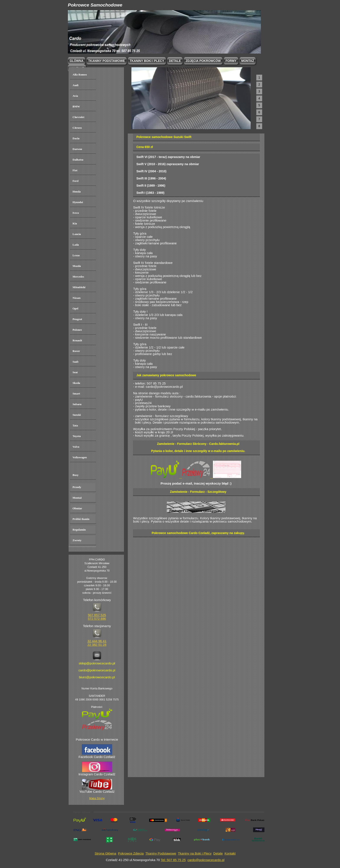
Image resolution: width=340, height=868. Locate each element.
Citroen (77, 128)
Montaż (248, 61)
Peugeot (77, 319)
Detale (175, 61)
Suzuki (77, 415)
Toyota (77, 436)
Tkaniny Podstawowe (161, 853)
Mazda (77, 266)
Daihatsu (78, 160)
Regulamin (79, 530)
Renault (77, 340)
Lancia (77, 234)
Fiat (75, 170)
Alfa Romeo (80, 75)
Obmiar (77, 508)
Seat (75, 372)
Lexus (76, 255)
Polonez (77, 330)
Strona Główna (105, 853)
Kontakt (230, 853)
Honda (77, 192)
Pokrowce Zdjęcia (131, 853)
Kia (75, 223)
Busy (76, 475)
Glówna (77, 61)
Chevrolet (79, 117)
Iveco (76, 213)
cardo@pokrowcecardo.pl (206, 860)
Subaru (77, 404)
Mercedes (78, 277)
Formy (231, 61)
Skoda (76, 383)
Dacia (76, 138)
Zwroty (77, 540)
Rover (76, 351)
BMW (76, 106)
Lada (76, 245)
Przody (77, 487)
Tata (75, 425)
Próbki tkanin (81, 519)
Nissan (77, 298)
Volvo (76, 447)
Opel (76, 308)
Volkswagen (80, 457)
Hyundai (78, 202)
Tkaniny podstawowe (107, 61)
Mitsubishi (79, 287)
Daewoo (77, 149)
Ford (76, 181)
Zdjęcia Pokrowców (203, 61)
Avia (75, 96)
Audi (76, 85)
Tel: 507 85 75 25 (173, 860)
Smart (76, 394)
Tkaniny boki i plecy (147, 61)
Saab (76, 362)
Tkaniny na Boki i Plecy (195, 853)
